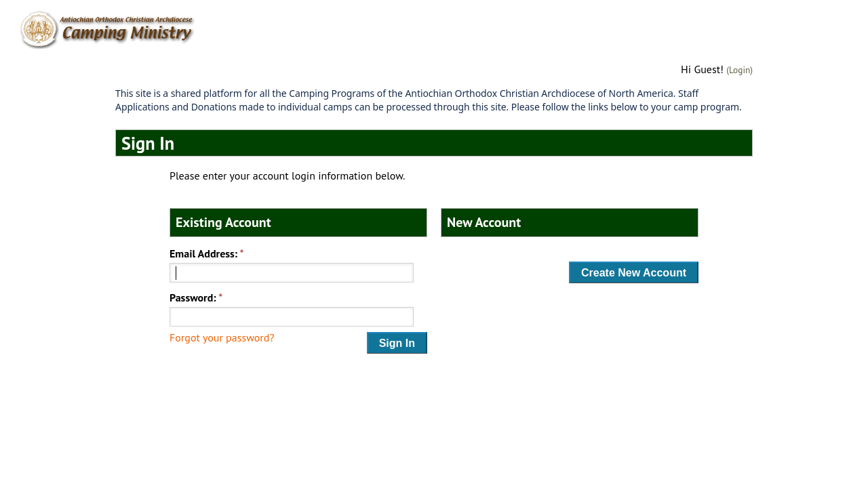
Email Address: (203, 253)
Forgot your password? (222, 337)
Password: (193, 297)
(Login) (739, 70)
